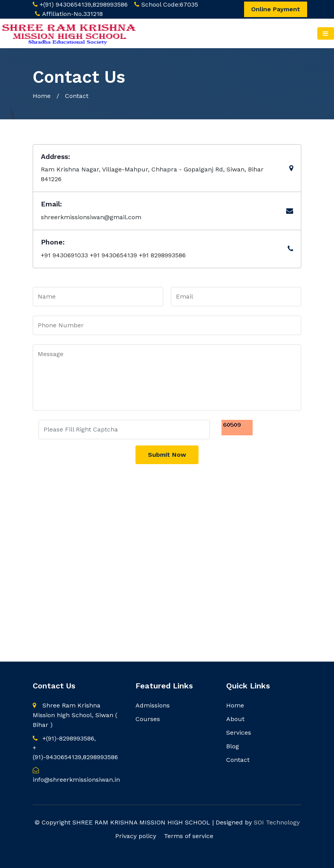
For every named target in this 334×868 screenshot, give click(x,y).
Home (42, 96)
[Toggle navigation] (326, 33)
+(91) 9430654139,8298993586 (84, 4)
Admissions (153, 705)
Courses (148, 719)
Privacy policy (136, 836)
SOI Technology (277, 822)
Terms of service (189, 836)
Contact (238, 760)
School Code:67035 (170, 4)
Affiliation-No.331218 (72, 14)
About (235, 719)
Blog (233, 746)
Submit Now (167, 455)
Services (239, 733)
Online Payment (276, 9)
